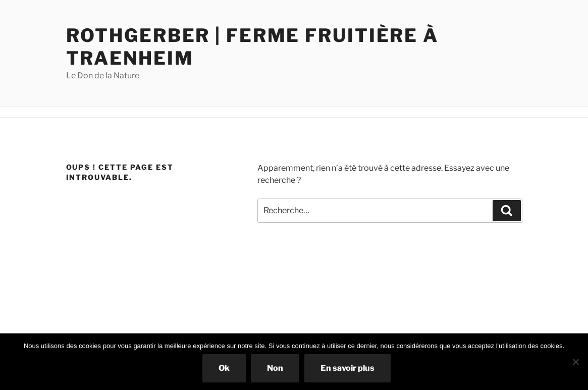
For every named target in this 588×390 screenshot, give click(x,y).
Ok (224, 368)
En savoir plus (348, 368)
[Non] (575, 362)
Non (275, 368)
